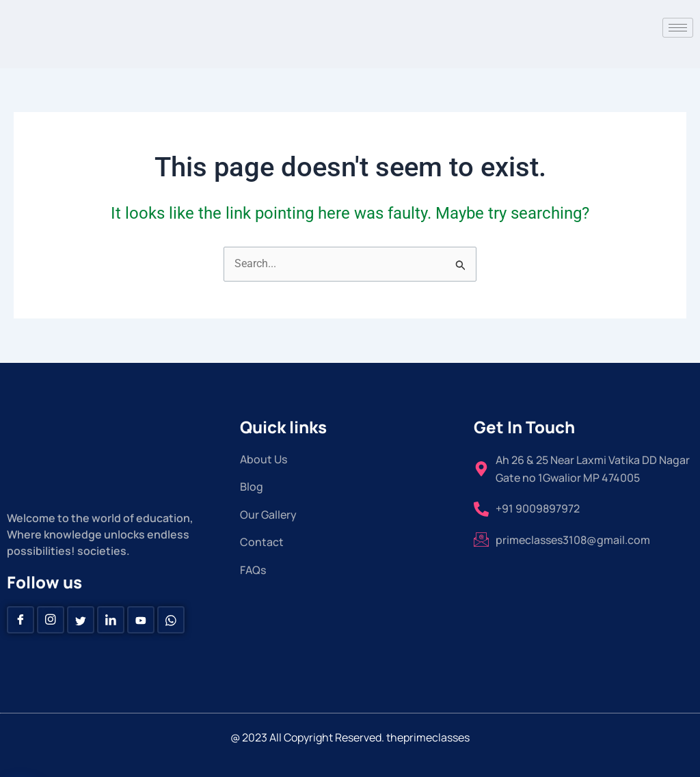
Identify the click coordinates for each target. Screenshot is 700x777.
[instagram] (51, 620)
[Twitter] (81, 620)
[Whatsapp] (171, 620)
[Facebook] (21, 620)
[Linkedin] (111, 620)
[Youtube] (141, 620)
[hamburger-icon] (678, 28)
